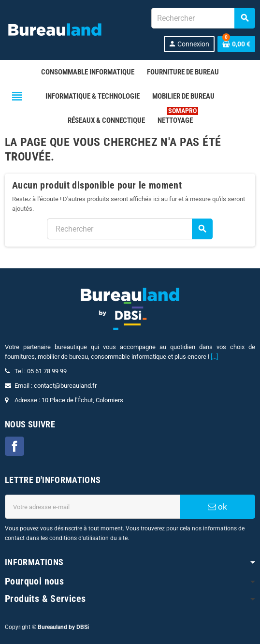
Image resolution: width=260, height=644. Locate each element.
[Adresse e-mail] (93, 507)
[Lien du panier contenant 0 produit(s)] (236, 44)
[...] (214, 357)
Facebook (14, 446)
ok (217, 507)
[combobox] (203, 18)
